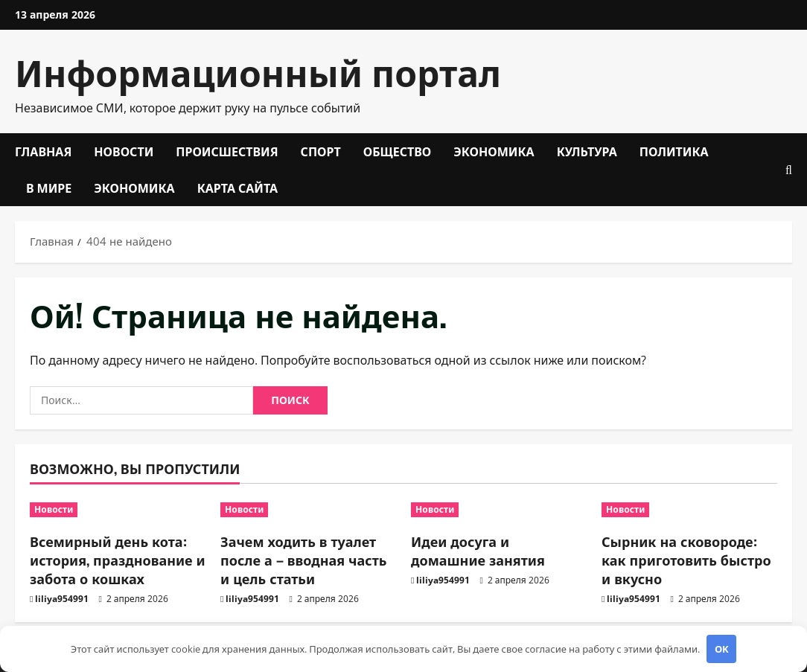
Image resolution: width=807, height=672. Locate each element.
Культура (587, 151)
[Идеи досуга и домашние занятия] (499, 510)
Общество (398, 151)
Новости (124, 151)
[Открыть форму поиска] (789, 170)
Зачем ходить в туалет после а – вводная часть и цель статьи (303, 560)
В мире (49, 188)
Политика (674, 151)
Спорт (321, 151)
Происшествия (227, 151)
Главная (43, 151)
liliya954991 (62, 599)
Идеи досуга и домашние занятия (478, 550)
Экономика (494, 151)
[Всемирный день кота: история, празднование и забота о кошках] (118, 510)
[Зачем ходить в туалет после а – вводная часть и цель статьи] (308, 510)
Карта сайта (238, 188)
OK (722, 649)
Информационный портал (258, 71)
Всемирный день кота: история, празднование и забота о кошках (118, 560)
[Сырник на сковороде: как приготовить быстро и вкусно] (689, 510)
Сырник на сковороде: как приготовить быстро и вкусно (686, 560)
